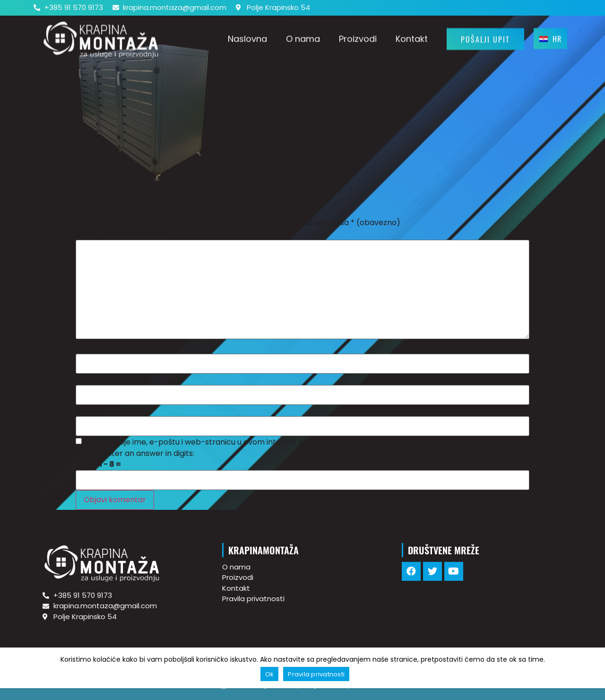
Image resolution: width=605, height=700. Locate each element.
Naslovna (247, 36)
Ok (270, 674)
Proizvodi (358, 36)
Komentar (120, 235)
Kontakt (412, 36)
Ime (108, 349)
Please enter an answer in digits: (135, 454)
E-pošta (117, 380)
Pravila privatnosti (316, 674)
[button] (485, 36)
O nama (303, 36)
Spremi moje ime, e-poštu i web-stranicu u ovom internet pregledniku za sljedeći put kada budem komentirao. (288, 442)
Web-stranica (102, 411)
